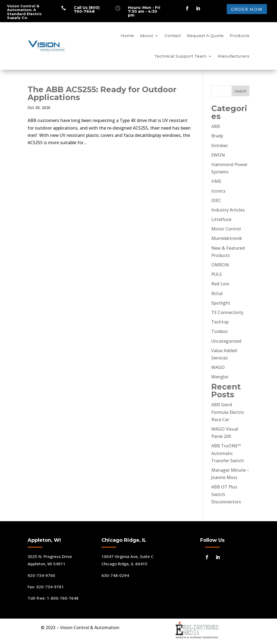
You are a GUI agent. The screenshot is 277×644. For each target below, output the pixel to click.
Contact (173, 36)
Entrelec (220, 146)
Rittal (217, 293)
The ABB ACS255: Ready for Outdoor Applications (102, 93)
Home (127, 36)
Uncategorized (226, 341)
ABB (216, 126)
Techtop (220, 322)
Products (240, 36)
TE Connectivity (227, 312)
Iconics (218, 191)
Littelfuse (221, 219)
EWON (218, 155)
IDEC (216, 200)
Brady (217, 136)
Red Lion (220, 284)
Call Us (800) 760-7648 (87, 9)
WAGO (218, 367)
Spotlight (221, 303)
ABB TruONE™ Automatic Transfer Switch (228, 453)
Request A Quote (205, 36)
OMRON (220, 265)
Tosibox (220, 331)
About (146, 36)
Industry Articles (228, 210)
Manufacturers (234, 56)
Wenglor (220, 377)
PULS (217, 274)
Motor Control (226, 229)
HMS (216, 181)
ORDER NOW (247, 9)
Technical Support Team (180, 56)
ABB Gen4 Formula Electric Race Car (228, 412)
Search (240, 91)
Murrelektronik (227, 238)
